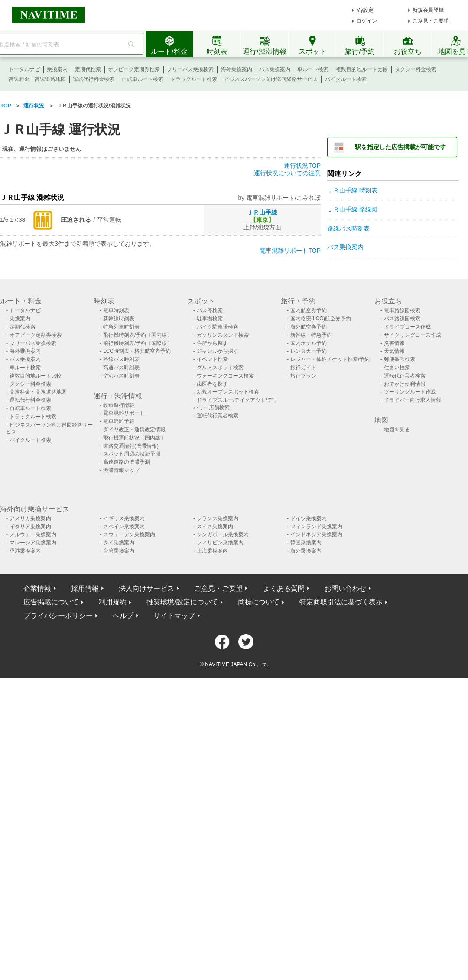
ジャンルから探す (218, 351)
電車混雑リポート (124, 413)
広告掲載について (51, 602)
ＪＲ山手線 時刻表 (352, 190)
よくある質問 (284, 588)
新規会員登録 (428, 10)
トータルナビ (24, 69)
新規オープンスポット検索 (228, 392)
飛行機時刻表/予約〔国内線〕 (138, 335)
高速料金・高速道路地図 (37, 79)
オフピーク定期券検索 (134, 69)
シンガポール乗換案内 (223, 534)
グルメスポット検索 (220, 368)
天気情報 (394, 351)
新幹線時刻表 (119, 319)
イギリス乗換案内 (124, 518)
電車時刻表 (116, 310)
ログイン (367, 21)
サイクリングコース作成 (413, 335)
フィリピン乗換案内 (220, 543)
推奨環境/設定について (182, 602)
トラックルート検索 (194, 79)
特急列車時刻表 (121, 327)
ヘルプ (123, 616)
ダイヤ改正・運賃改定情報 (134, 430)
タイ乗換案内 (119, 543)
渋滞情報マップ (121, 470)
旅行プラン (303, 376)
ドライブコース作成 (407, 327)
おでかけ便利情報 (405, 384)
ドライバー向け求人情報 (413, 400)
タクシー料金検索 (416, 69)
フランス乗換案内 (218, 518)
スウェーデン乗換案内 (129, 534)
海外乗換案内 (237, 69)
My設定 (365, 10)
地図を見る (397, 430)
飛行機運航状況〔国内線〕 (134, 438)
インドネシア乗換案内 (316, 534)
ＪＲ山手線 (262, 212)
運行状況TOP (302, 166)
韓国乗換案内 (306, 543)
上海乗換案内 (212, 551)
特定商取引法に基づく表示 (341, 602)
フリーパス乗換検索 (190, 69)
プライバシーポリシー (58, 616)
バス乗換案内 (275, 69)
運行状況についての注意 (287, 173)
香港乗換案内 (25, 551)
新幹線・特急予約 (311, 335)
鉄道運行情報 (119, 405)
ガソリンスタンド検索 (223, 335)
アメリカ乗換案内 (30, 518)
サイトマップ (174, 616)
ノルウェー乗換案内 (33, 534)
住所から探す (212, 343)
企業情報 (37, 588)
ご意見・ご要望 (431, 21)
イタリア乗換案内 (30, 527)
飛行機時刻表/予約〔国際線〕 (138, 343)
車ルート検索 (313, 69)
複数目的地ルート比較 (362, 69)
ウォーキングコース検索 (225, 376)
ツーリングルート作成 (410, 392)
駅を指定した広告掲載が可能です (400, 147)
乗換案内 (57, 69)
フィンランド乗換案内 (316, 527)
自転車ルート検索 (143, 79)
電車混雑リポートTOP (290, 251)
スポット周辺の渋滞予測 (132, 454)
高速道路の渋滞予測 (127, 462)
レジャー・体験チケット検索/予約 (330, 359)
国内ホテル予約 (309, 343)
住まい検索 (397, 368)
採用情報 (85, 588)
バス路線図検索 (402, 319)
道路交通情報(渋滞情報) (131, 446)
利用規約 (113, 602)
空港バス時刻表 (121, 376)
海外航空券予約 (309, 327)
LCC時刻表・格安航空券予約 (137, 351)
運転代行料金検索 (94, 79)
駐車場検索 (210, 319)
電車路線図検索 (402, 310)
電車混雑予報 (119, 421)
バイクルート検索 (346, 79)
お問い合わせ (345, 588)
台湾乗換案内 (119, 551)
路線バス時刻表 (348, 228)
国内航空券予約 (309, 310)
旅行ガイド (303, 368)
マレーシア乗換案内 (33, 543)
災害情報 (394, 343)
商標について (259, 602)
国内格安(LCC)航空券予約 (321, 319)
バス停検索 (210, 310)
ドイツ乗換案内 (309, 518)
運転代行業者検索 (218, 416)
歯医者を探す (212, 384)
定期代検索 (88, 69)
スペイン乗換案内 (124, 527)
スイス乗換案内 (215, 527)
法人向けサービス (146, 588)
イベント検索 (212, 359)
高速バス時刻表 (121, 368)
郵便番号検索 (400, 359)
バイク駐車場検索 (218, 327)
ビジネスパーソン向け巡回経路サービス (271, 79)
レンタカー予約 (309, 351)
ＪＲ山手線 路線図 (352, 209)
